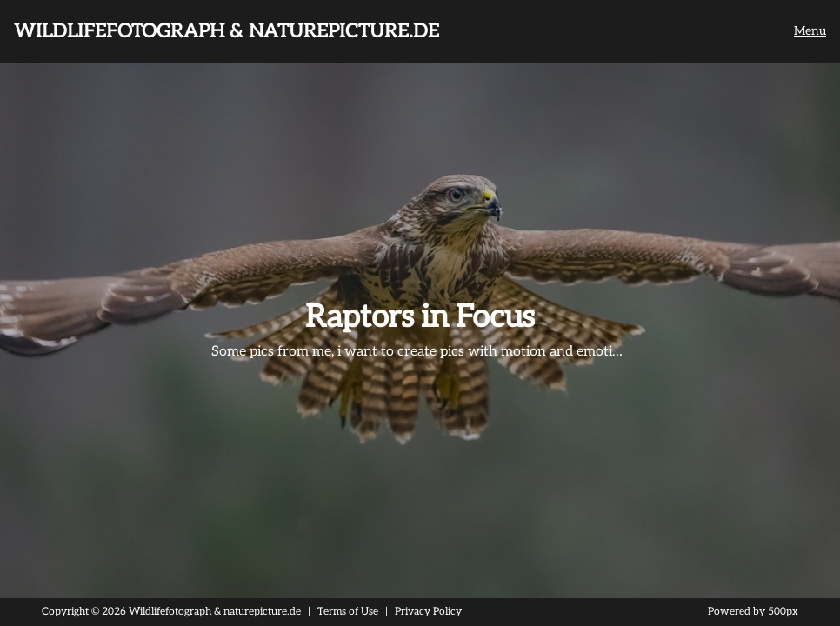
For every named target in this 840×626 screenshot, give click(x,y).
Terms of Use (348, 612)
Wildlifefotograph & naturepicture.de (227, 31)
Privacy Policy (428, 612)
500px (783, 612)
